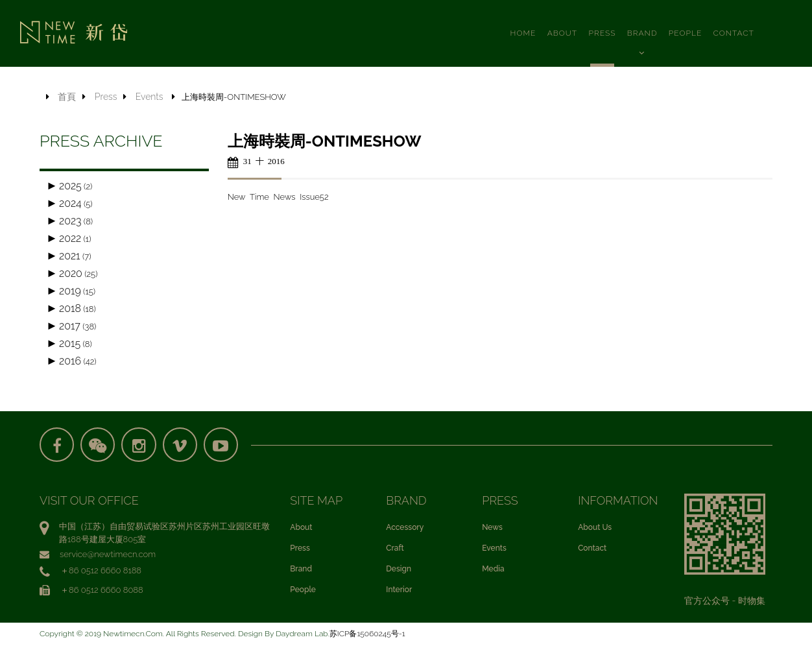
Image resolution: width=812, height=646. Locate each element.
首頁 (67, 97)
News (492, 529)
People (303, 591)
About (301, 529)
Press (106, 97)
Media (493, 570)
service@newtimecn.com (108, 556)
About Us (595, 529)
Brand (301, 570)
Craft (395, 549)
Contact (592, 549)
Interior (399, 591)
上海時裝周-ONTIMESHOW (325, 141)
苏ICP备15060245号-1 (367, 635)
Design (399, 570)
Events (149, 97)
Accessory (405, 529)
